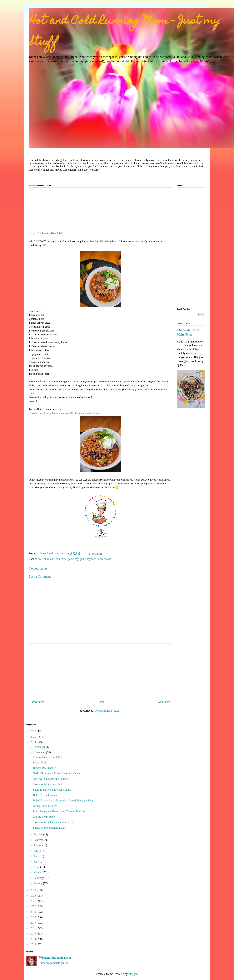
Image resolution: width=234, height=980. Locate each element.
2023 (33, 890)
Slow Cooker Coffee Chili (48, 784)
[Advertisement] (100, 211)
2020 (33, 906)
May (37, 862)
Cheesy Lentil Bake (44, 817)
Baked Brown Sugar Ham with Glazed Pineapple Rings (64, 800)
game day (73, 559)
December (40, 747)
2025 (33, 737)
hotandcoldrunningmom (57, 958)
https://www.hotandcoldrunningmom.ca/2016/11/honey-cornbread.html (65, 413)
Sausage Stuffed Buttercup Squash (52, 790)
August (38, 845)
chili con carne (58, 559)
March (38, 872)
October (38, 834)
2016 (33, 928)
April (37, 867)
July (36, 851)
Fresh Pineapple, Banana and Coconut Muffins (59, 811)
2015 (33, 934)
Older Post (164, 702)
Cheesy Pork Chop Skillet (47, 757)
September (40, 840)
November (40, 752)
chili (46, 559)
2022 (33, 896)
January (38, 883)
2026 (33, 731)
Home (101, 702)
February (39, 878)
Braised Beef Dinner (44, 768)
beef (40, 559)
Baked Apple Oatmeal (45, 795)
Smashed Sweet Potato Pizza (49, 828)
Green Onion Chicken (45, 806)
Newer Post (37, 702)
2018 (33, 917)
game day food (88, 559)
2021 (33, 901)
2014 (33, 939)
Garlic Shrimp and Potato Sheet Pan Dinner (57, 773)
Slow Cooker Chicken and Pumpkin (53, 822)
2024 (33, 742)
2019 (33, 912)
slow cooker (105, 559)
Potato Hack (40, 762)
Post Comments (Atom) (108, 711)
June (37, 856)
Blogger (133, 974)
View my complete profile (54, 963)
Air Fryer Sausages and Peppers (51, 779)
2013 (33, 944)
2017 (33, 923)
